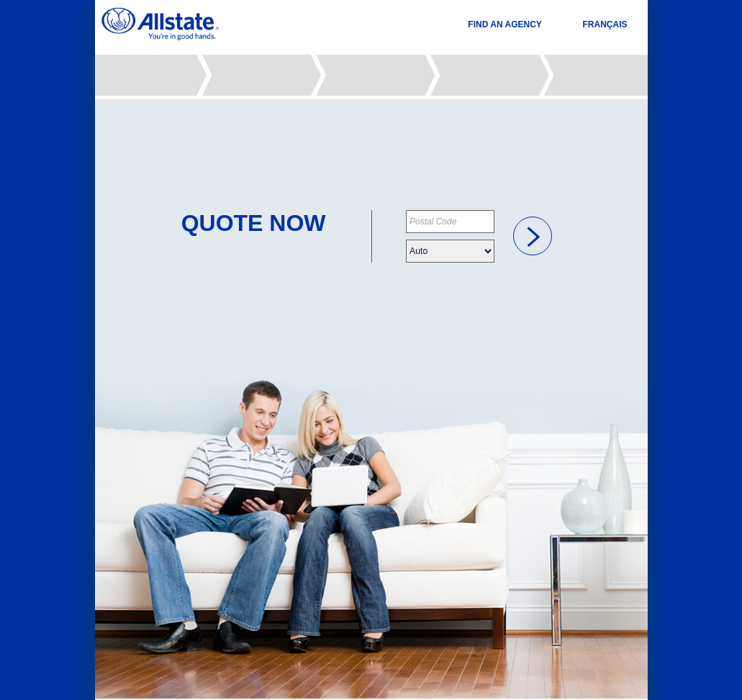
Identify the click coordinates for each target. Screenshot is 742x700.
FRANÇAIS (605, 24)
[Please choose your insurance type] (450, 251)
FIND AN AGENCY (505, 24)
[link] (533, 236)
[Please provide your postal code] (450, 222)
